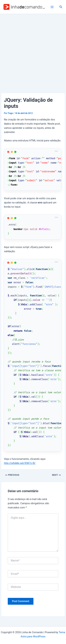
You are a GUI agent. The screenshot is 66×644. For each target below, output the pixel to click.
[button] (61, 7)
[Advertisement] (33, 48)
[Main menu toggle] (52, 7)
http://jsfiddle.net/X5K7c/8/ (20, 463)
